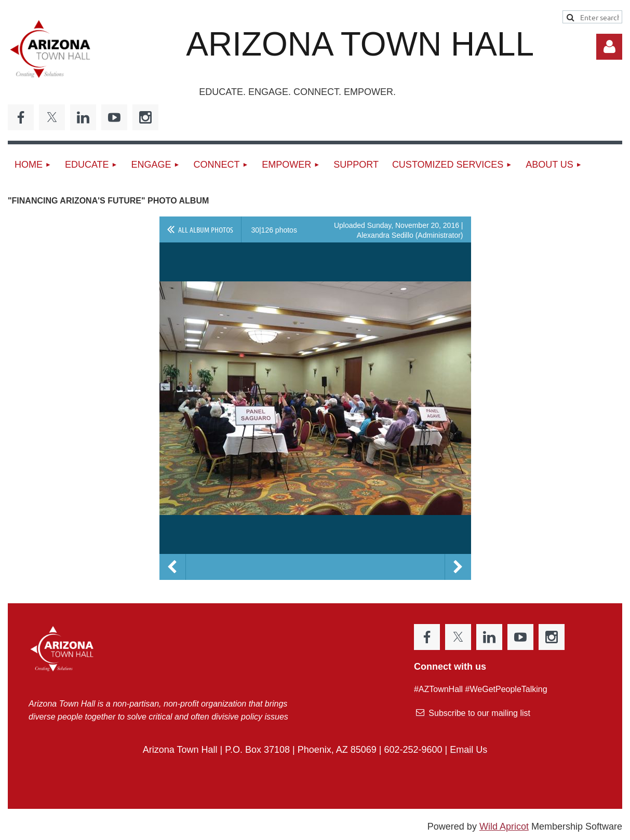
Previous (172, 567)
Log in (609, 47)
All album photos (206, 229)
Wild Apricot (504, 827)
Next (458, 567)
